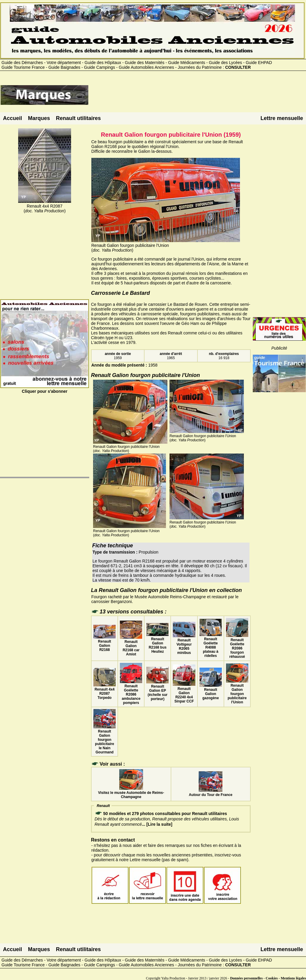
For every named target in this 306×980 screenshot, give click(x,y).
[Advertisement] (197, 97)
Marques (39, 118)
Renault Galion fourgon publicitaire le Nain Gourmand (105, 740)
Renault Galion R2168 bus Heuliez (157, 643)
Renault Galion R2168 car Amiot (131, 646)
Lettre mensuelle (282, 118)
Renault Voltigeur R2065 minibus (184, 644)
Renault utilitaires (78, 118)
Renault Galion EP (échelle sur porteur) (157, 691)
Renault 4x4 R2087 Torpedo (105, 691)
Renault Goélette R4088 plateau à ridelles (211, 645)
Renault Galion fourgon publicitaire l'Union (237, 692)
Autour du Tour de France (211, 793)
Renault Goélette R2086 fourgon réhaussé (237, 646)
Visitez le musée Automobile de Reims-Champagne (131, 793)
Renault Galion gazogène (211, 692)
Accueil (12, 118)
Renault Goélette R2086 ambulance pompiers (131, 692)
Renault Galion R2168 (105, 644)
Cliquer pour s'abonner (45, 389)
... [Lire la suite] (157, 824)
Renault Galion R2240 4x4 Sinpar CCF (184, 693)
